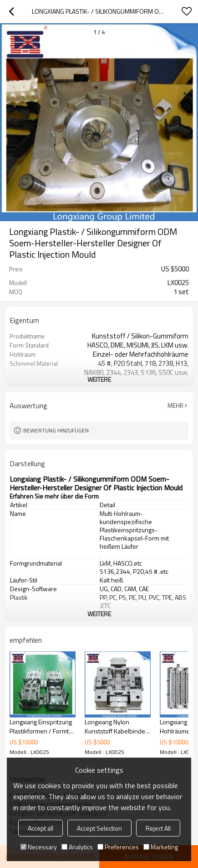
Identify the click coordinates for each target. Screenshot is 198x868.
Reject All (158, 828)
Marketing (161, 847)
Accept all (41, 828)
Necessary (39, 847)
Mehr (175, 405)
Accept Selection (99, 828)
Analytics (77, 847)
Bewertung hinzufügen (56, 430)
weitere (99, 379)
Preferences (118, 847)
